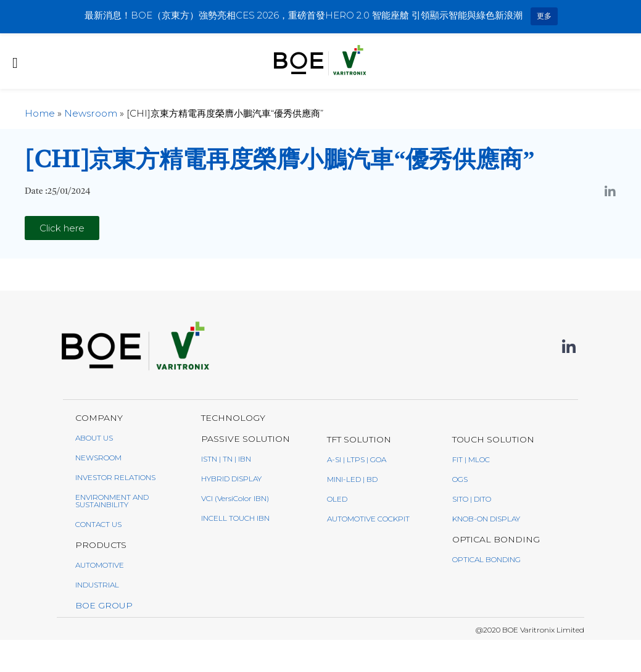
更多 (544, 16)
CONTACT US (98, 524)
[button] (62, 228)
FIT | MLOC (471, 459)
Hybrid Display (231, 479)
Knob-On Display (486, 519)
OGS (460, 479)
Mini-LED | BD (352, 479)
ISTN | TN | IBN (226, 459)
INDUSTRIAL (97, 585)
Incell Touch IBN (235, 518)
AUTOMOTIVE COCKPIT (368, 519)
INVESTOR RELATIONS (115, 477)
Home (40, 113)
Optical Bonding (486, 559)
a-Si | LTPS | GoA (357, 459)
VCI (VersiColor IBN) (235, 498)
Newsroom (91, 113)
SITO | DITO (472, 499)
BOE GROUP (104, 605)
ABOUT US (94, 438)
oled (337, 499)
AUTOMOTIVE (100, 565)
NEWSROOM (98, 458)
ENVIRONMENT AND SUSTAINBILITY (112, 501)
